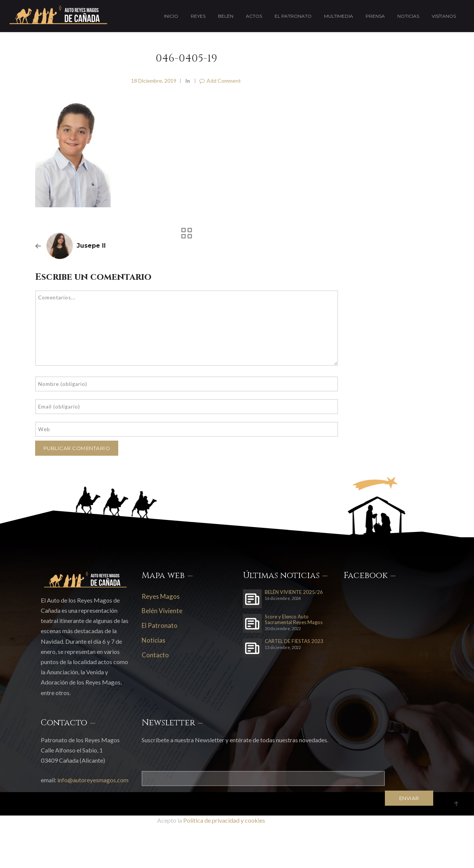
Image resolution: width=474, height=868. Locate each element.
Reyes (198, 16)
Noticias (408, 16)
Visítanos (444, 16)
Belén (226, 16)
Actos (254, 16)
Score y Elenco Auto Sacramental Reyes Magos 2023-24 (294, 620)
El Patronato (293, 16)
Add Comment (220, 81)
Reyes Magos (161, 596)
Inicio (171, 16)
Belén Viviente (162, 611)
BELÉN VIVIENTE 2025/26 (294, 592)
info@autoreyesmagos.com (93, 780)
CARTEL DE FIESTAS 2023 (294, 641)
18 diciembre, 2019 (154, 81)
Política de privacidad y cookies (224, 820)
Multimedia (339, 16)
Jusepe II (91, 246)
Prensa (375, 16)
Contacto (155, 655)
